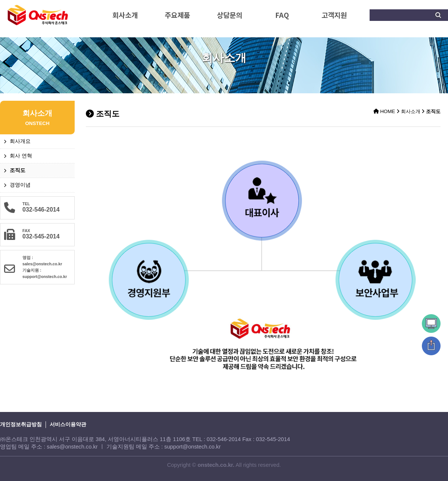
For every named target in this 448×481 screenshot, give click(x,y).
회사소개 (125, 15)
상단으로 (431, 346)
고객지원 (334, 15)
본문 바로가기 (0, 0)
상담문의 (230, 15)
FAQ (282, 15)
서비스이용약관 (68, 424)
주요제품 (177, 15)
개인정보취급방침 (21, 424)
